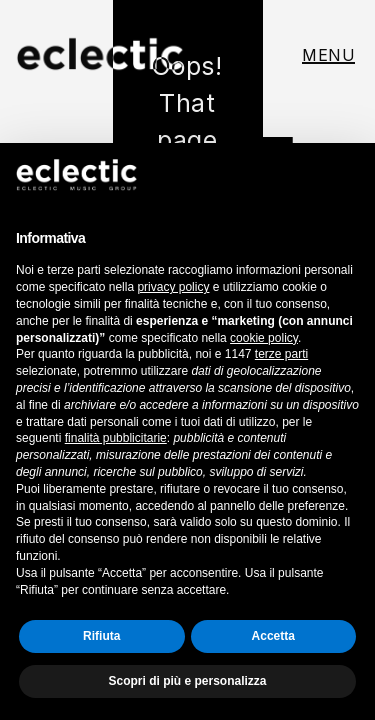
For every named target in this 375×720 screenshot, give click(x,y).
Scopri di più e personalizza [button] (187, 681)
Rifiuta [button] (101, 636)
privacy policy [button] (173, 287)
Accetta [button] (273, 636)
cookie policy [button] (264, 338)
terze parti (281, 354)
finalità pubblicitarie (116, 438)
